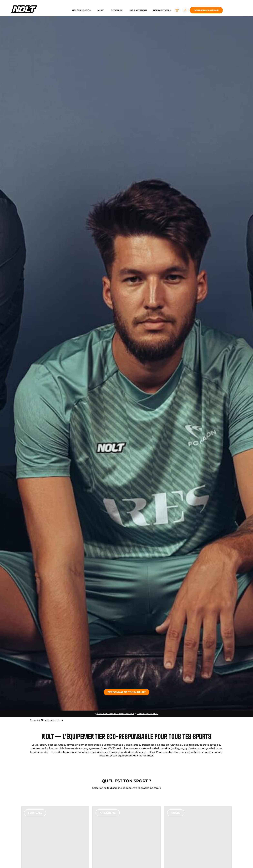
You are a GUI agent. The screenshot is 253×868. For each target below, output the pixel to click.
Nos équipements (81, 10)
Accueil (34, 720)
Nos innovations (138, 10)
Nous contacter (162, 10)
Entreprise (117, 10)
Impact (101, 10)
